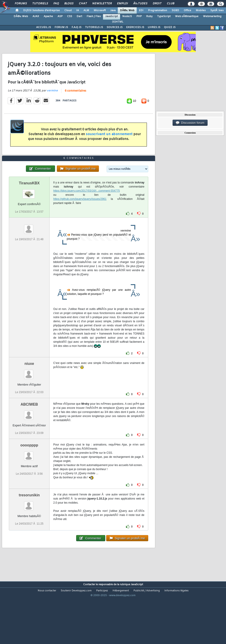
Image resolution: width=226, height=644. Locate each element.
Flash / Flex (94, 16)
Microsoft (100, 10)
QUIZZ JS (170, 27)
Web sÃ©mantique (187, 16)
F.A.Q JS (77, 27)
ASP (60, 16)
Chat (83, 4)
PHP (139, 16)
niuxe (29, 389)
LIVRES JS (154, 27)
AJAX (36, 16)
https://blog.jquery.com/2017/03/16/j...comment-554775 (87, 216)
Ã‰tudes (140, 4)
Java (113, 10)
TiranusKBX (29, 209)
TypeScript (164, 16)
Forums (21, 4)
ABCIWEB (29, 430)
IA (78, 10)
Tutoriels (40, 4)
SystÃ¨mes (217, 10)
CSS (70, 16)
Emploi (122, 4)
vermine (52, 99)
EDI (141, 10)
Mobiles (201, 10)
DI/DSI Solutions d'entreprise (41, 10)
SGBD (175, 10)
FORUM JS (61, 27)
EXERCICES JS (135, 27)
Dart (79, 16)
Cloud (68, 10)
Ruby (149, 16)
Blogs (69, 4)
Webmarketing (212, 16)
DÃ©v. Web (127, 10)
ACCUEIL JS (44, 27)
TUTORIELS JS (94, 27)
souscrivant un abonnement (109, 143)
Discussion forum (190, 123)
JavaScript (112, 16)
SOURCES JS (115, 27)
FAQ (56, 4)
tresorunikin (29, 521)
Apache (48, 16)
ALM (86, 10)
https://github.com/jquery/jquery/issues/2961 (80, 224)
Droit (157, 4)
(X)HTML (118, 22)
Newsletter (102, 4)
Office (187, 10)
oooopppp (29, 471)
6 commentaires (75, 99)
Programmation (158, 10)
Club (171, 4)
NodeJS (127, 16)
